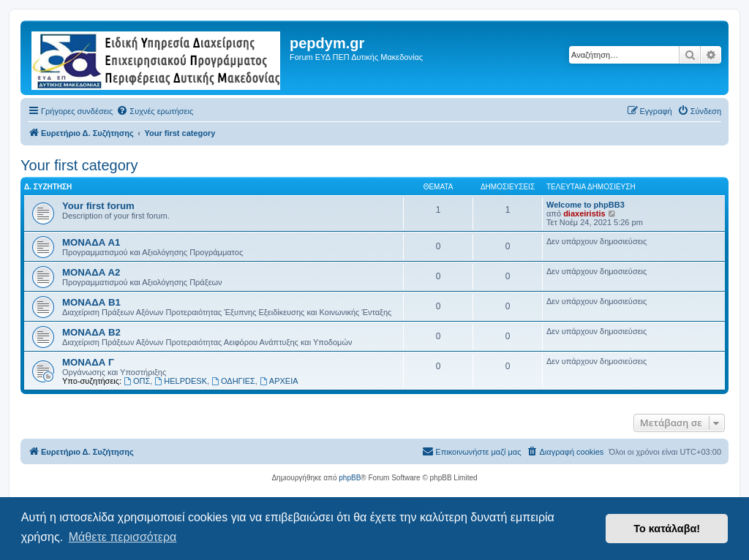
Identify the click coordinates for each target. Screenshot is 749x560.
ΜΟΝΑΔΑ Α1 (91, 242)
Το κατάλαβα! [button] (667, 529)
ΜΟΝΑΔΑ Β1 (91, 302)
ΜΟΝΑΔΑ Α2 (91, 272)
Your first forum (98, 206)
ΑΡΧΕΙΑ (279, 381)
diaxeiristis (584, 213)
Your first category (79, 165)
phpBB (350, 478)
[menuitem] (155, 111)
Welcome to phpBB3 (586, 205)
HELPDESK (181, 381)
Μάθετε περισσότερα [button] (123, 537)
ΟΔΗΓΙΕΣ (233, 381)
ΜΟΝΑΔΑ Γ (88, 362)
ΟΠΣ (137, 381)
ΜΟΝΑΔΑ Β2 (91, 332)
